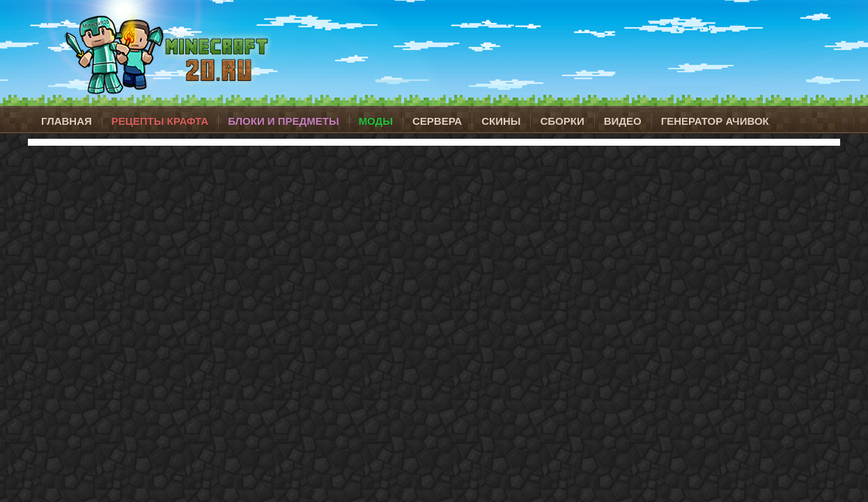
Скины (501, 121)
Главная (67, 121)
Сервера (437, 121)
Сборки (562, 121)
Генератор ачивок (715, 121)
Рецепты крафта (160, 121)
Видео (623, 121)
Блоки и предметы (283, 121)
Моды (376, 121)
